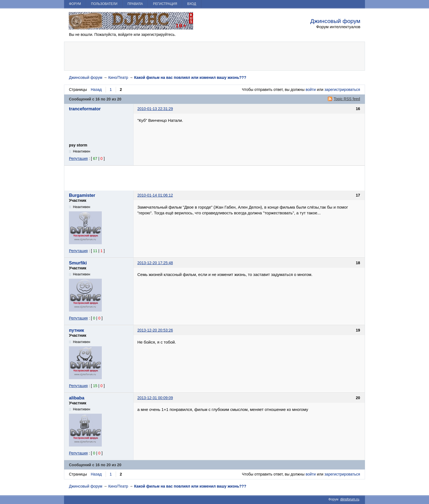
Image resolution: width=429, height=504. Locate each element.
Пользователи (104, 4)
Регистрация (165, 4)
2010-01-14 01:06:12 (155, 195)
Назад (96, 90)
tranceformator (85, 109)
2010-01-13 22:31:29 (155, 109)
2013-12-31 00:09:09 (155, 398)
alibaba (77, 398)
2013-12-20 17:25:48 (155, 263)
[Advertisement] (215, 56)
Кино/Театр (118, 77)
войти (311, 90)
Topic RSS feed (347, 99)
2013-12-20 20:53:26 (155, 330)
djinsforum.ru (350, 499)
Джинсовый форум (335, 21)
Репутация (78, 159)
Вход (192, 4)
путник (76, 330)
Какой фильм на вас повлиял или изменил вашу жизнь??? (190, 77)
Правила (135, 4)
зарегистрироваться (342, 90)
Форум (75, 4)
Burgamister (82, 195)
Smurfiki (78, 263)
